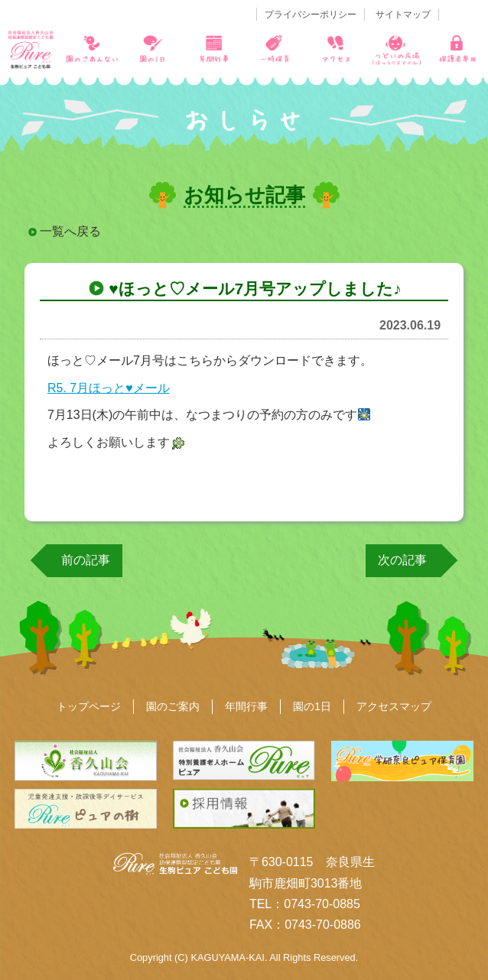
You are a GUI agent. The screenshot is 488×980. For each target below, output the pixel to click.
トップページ (89, 706)
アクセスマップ (394, 706)
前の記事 (86, 560)
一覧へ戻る (70, 231)
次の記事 (402, 560)
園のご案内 (173, 706)
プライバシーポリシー (311, 15)
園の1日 (312, 706)
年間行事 (246, 706)
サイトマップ (403, 15)
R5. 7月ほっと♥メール (109, 388)
